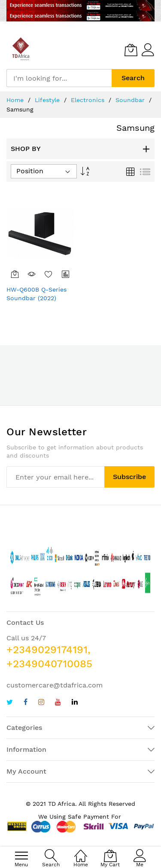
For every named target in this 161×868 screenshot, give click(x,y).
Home (16, 100)
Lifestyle (48, 100)
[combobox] (59, 78)
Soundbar (131, 100)
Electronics (89, 100)
